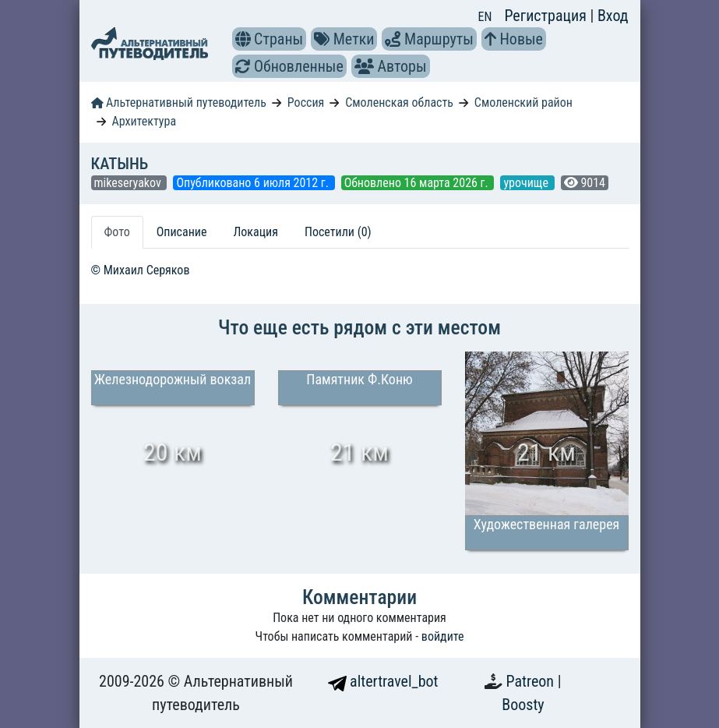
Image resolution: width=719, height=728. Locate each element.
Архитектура (144, 121)
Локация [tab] (256, 232)
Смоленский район (523, 102)
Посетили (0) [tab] (338, 232)
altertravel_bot (383, 681)
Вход (613, 16)
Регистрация (547, 16)
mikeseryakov (129, 183)
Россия (306, 102)
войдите (443, 636)
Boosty (523, 705)
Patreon (532, 681)
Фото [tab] (117, 232)
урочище (527, 183)
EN (485, 17)
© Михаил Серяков (141, 270)
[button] (243, 39)
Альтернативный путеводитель (179, 102)
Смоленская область (399, 102)
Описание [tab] (182, 232)
